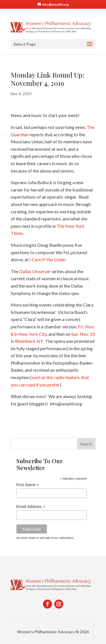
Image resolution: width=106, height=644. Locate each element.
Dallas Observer (35, 271)
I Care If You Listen (47, 259)
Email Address (31, 507)
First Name (28, 485)
